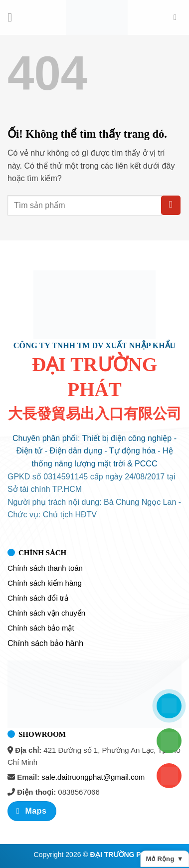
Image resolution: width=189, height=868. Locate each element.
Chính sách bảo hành (45, 643)
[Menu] (13, 17)
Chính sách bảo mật (41, 628)
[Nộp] (171, 205)
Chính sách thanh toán (45, 568)
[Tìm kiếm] (178, 17)
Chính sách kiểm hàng (45, 583)
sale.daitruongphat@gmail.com (93, 777)
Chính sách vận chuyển (46, 613)
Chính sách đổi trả (38, 598)
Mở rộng (165, 859)
